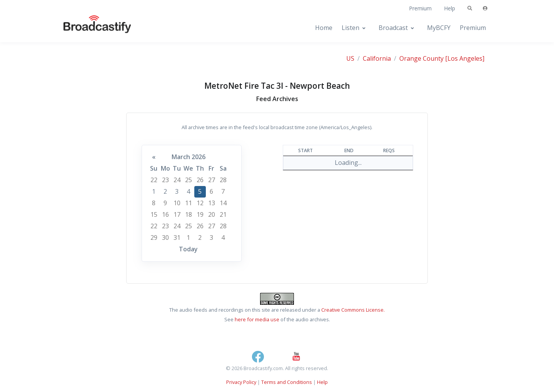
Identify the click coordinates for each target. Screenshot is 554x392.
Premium (420, 8)
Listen (350, 28)
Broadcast (393, 28)
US (350, 58)
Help (450, 8)
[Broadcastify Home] (90, 28)
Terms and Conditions (287, 382)
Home (324, 28)
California (377, 58)
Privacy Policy (241, 382)
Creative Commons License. (353, 310)
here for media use (257, 319)
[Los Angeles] (465, 58)
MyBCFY (439, 28)
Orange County (421, 58)
